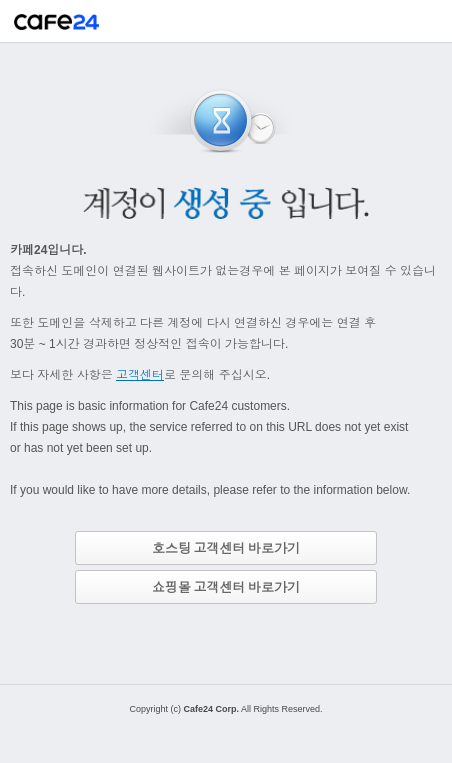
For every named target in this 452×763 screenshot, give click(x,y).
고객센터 (140, 375)
